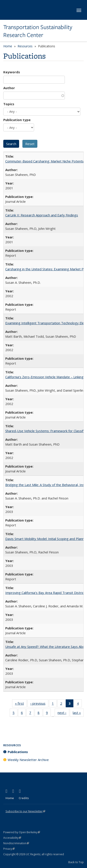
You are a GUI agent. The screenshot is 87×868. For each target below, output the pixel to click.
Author (9, 88)
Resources (25, 46)
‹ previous (39, 704)
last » (78, 713)
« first (21, 704)
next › (63, 713)
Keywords (12, 72)
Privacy (9, 849)
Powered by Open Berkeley (22, 832)
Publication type (17, 120)
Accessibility (12, 838)
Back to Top (76, 862)
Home (8, 46)
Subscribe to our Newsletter (25, 811)
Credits (24, 798)
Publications (18, 752)
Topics (9, 104)
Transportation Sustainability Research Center (38, 31)
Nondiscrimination (16, 843)
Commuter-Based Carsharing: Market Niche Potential (45, 161)
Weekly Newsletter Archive (28, 760)
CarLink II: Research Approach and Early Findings (42, 215)
